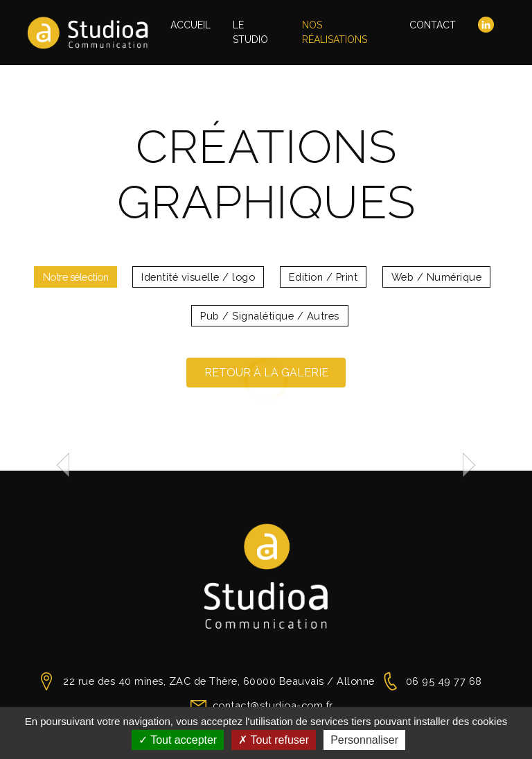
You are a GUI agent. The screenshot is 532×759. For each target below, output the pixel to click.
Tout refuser (274, 740)
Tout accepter (178, 740)
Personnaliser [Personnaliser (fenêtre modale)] (364, 740)
